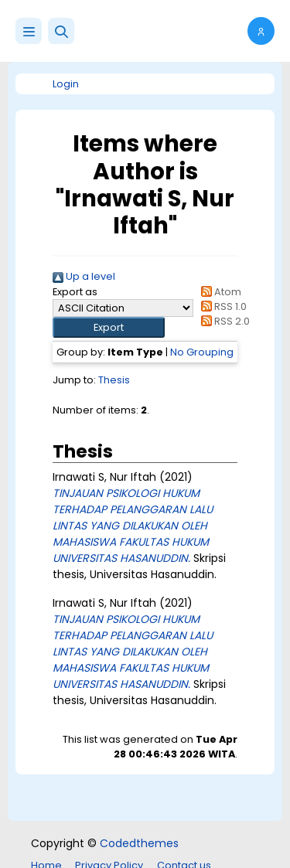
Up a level (84, 276)
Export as (75, 292)
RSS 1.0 (222, 306)
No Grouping (202, 352)
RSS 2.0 (223, 321)
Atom (219, 292)
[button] (61, 31)
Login (66, 84)
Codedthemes (139, 843)
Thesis (114, 380)
